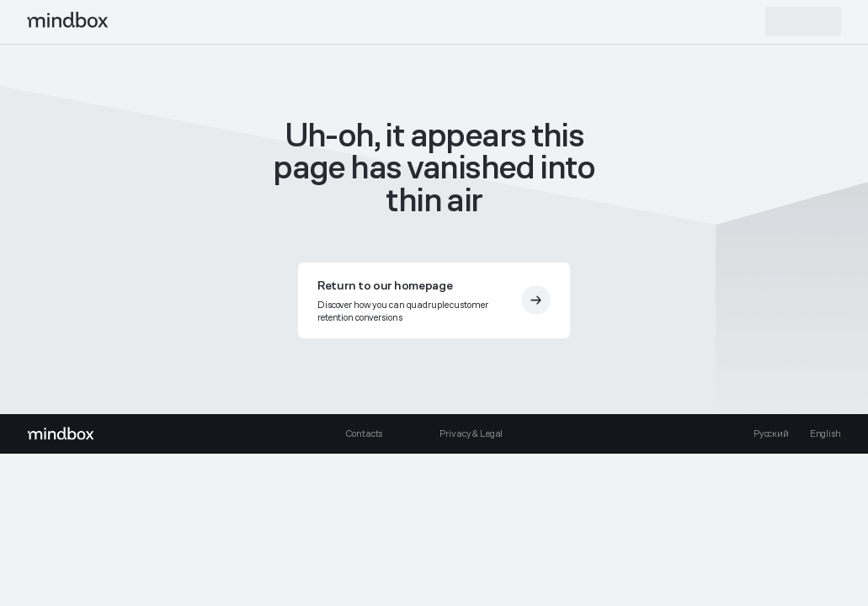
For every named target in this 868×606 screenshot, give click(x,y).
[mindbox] (68, 21)
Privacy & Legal (471, 433)
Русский (771, 433)
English (825, 433)
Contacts (364, 433)
